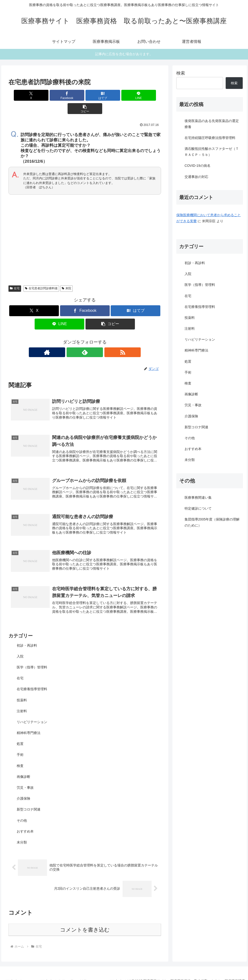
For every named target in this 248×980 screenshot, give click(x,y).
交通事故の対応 (196, 177)
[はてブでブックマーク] (85, 95)
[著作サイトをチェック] (74, 339)
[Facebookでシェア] (59, 95)
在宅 (15, 275)
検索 (181, 73)
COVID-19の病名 (198, 166)
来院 (66, 275)
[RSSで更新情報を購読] (96, 339)
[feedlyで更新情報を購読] (85, 339)
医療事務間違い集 (198, 498)
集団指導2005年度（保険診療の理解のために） (212, 522)
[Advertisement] (85, 224)
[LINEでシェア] (111, 95)
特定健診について (198, 508)
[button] (136, 95)
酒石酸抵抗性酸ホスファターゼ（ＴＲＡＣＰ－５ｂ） (212, 152)
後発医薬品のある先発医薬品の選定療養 (212, 124)
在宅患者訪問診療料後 (41, 275)
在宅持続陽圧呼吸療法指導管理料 (210, 138)
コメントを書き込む (85, 922)
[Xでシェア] (34, 95)
